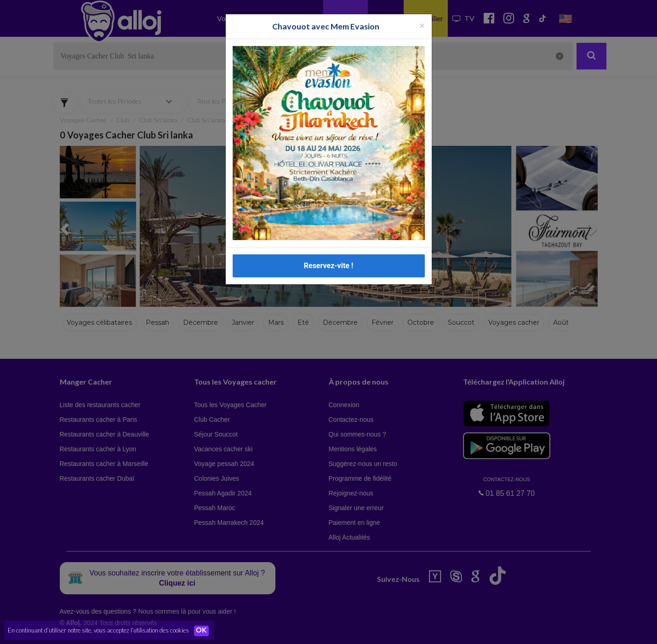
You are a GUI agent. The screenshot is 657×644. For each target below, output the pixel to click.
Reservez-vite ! (329, 266)
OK (202, 631)
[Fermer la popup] (422, 25)
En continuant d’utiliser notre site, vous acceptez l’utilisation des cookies (98, 630)
